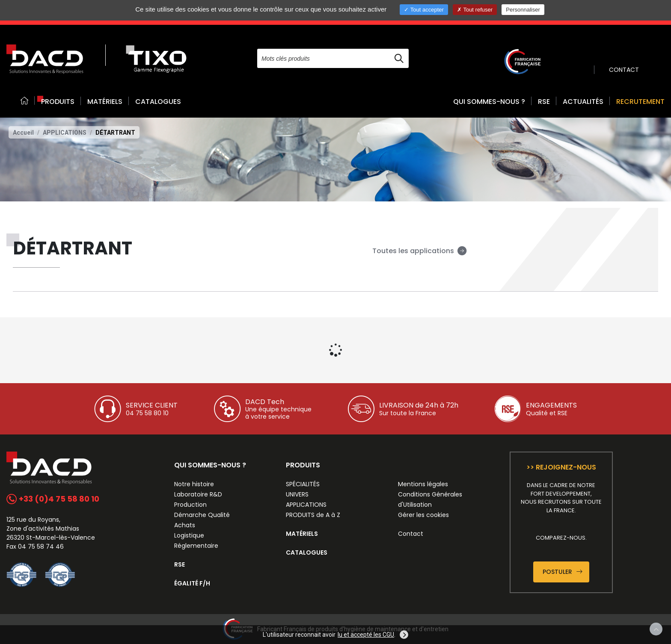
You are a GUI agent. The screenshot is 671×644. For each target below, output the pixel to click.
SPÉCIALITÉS (303, 484)
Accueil (23, 133)
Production (190, 505)
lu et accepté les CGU (366, 635)
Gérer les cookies (423, 515)
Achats (185, 525)
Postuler (563, 572)
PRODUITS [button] (58, 102)
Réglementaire (196, 546)
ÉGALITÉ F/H (192, 583)
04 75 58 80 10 (147, 413)
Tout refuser (475, 10)
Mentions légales (423, 484)
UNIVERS (297, 494)
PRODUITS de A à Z (313, 515)
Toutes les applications (420, 251)
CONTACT (624, 70)
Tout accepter (424, 10)
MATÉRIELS (105, 102)
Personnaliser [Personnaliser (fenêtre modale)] (523, 10)
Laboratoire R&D (198, 494)
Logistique (189, 535)
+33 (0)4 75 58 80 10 (53, 499)
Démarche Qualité (202, 515)
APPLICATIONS (65, 133)
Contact (411, 534)
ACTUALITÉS (583, 102)
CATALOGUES (158, 102)
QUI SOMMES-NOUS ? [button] (489, 102)
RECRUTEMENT (640, 102)
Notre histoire (194, 484)
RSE (544, 102)
